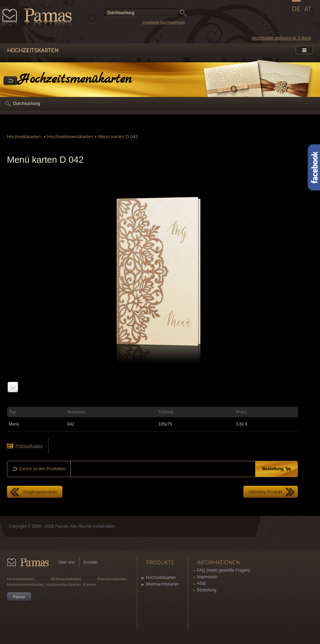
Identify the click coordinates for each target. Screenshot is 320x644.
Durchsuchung (27, 104)
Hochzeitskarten (24, 137)
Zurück (10, 81)
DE (296, 9)
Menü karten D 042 (118, 137)
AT (308, 9)
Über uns (66, 562)
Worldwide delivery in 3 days (282, 38)
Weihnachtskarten (163, 584)
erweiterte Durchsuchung (164, 22)
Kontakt (91, 562)
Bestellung (207, 590)
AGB (201, 583)
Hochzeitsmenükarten (70, 137)
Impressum (207, 577)
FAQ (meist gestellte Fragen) (223, 570)
